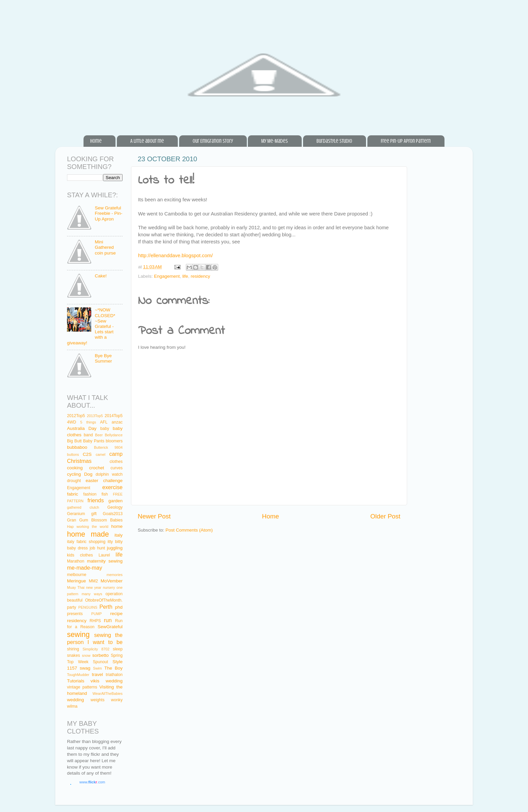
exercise (112, 487)
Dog (88, 474)
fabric (73, 494)
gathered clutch (83, 507)
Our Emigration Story (213, 141)
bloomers (114, 441)
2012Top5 (76, 416)
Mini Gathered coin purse (105, 247)
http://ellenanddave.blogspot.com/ (175, 256)
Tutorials (76, 681)
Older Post (385, 516)
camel (101, 454)
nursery (109, 587)
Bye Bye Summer (103, 358)
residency (200, 276)
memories (115, 575)
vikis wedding (107, 681)
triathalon (114, 675)
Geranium (76, 514)
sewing (78, 634)
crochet (97, 468)
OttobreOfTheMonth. (104, 600)
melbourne (77, 575)
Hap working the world (88, 527)
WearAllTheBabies (108, 693)
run (108, 620)
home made (88, 534)
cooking (75, 468)
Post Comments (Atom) (189, 530)
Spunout (101, 662)
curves (117, 468)
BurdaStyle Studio (334, 141)
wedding (75, 700)
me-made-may (85, 568)
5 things (88, 422)
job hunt (97, 548)
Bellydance (114, 435)
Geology (115, 507)
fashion (90, 494)
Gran (72, 520)
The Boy (113, 668)
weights (97, 700)
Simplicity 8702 (96, 649)
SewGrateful (110, 627)
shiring (73, 649)
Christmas (79, 461)
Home (96, 141)
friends (96, 500)
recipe (116, 614)
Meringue (76, 581)
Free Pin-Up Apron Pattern (406, 141)
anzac (117, 422)
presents (75, 614)
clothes (116, 462)
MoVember (112, 581)
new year (93, 587)
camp (116, 454)
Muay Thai (76, 587)
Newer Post (154, 516)
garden (115, 501)
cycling (74, 474)
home (117, 526)
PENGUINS (88, 607)
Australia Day (82, 428)
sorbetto (101, 655)
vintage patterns (82, 687)
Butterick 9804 (108, 447)
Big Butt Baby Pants (86, 441)
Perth (106, 607)
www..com (92, 782)
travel (97, 674)
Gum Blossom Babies (101, 520)
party (72, 607)
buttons (73, 454)
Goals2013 (113, 514)
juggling (115, 548)
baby (105, 429)
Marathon (76, 561)
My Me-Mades (275, 141)
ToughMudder (78, 675)
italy (119, 535)
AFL (104, 422)
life (185, 276)
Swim (97, 668)
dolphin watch (109, 474)
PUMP (96, 614)
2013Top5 (95, 416)
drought (74, 481)
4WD (72, 422)
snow (86, 655)
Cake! (101, 276)
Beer (99, 435)
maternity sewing (105, 561)
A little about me (147, 141)
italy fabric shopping (86, 542)
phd (119, 607)
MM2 (93, 581)
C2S (87, 454)
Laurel (104, 555)
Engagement (167, 276)
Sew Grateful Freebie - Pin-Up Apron (108, 213)
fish (105, 494)
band (88, 435)
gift (94, 514)
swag (85, 668)
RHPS (95, 621)
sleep (118, 649)
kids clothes (80, 555)
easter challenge (104, 481)
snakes (73, 655)
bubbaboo (77, 447)
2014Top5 (114, 416)
